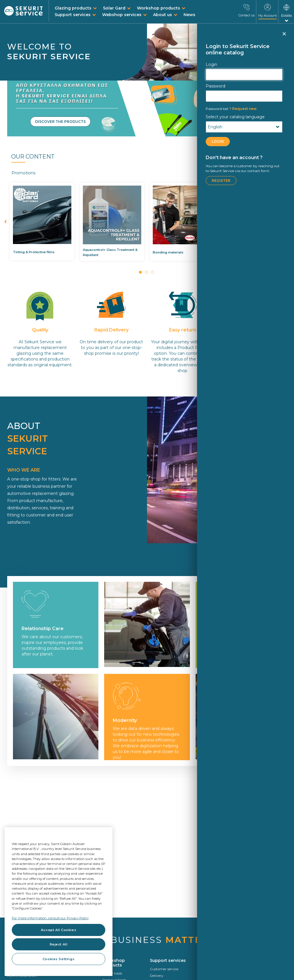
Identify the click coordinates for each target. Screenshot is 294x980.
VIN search (206, 976)
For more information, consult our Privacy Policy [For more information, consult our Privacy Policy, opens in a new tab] (50, 918)
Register (221, 181)
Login (211, 64)
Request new (231, 109)
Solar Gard (114, 8)
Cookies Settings (59, 959)
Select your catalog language (235, 117)
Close (284, 36)
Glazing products (73, 8)
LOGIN (218, 141)
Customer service (164, 969)
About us (163, 15)
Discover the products (60, 122)
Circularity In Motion (262, 969)
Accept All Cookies (59, 930)
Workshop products (159, 8)
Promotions (23, 173)
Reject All (59, 944)
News (189, 15)
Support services (73, 15)
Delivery (157, 976)
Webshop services (122, 15)
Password (215, 86)
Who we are (255, 976)
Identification (208, 969)
